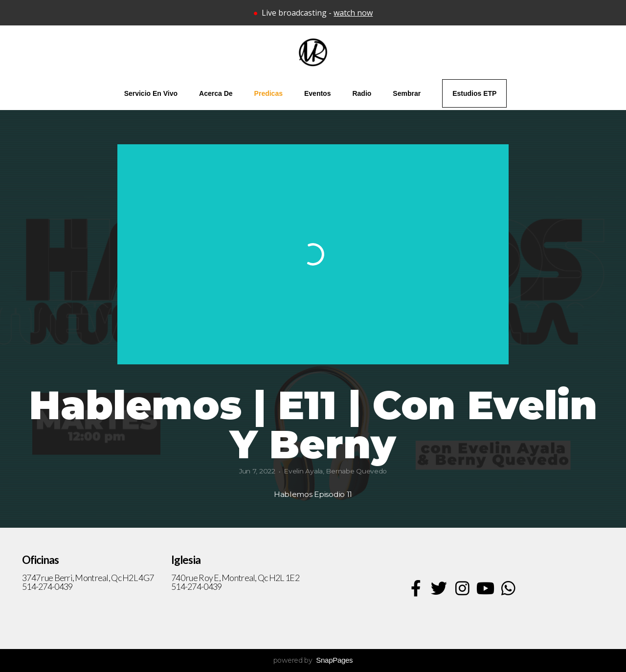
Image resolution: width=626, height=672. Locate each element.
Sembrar (407, 93)
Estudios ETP (474, 93)
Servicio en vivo (151, 93)
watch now (353, 13)
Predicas (268, 93)
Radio (362, 93)
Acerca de (216, 93)
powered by (313, 660)
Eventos (317, 93)
